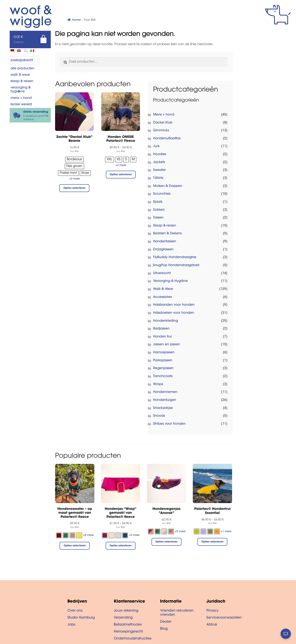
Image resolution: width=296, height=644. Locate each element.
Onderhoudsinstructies (132, 639)
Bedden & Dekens (167, 234)
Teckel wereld (21, 105)
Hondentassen (165, 242)
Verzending (123, 618)
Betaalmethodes (128, 625)
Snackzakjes (163, 408)
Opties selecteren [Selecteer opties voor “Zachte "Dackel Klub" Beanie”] (74, 188)
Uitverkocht (162, 273)
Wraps (158, 384)
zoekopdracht (22, 61)
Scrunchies (162, 194)
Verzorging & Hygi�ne (21, 90)
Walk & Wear (20, 75)
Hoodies (160, 154)
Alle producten (22, 69)
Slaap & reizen (22, 81)
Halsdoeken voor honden (174, 313)
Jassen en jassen (167, 345)
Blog (164, 629)
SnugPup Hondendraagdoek (176, 265)
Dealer (166, 622)
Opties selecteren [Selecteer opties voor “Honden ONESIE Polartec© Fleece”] (121, 175)
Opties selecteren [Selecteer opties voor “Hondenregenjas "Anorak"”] (166, 542)
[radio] (74, 160)
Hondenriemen (165, 392)
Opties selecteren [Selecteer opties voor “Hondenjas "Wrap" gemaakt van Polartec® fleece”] (121, 546)
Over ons (75, 611)
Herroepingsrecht (128, 632)
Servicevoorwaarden (224, 618)
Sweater (160, 170)
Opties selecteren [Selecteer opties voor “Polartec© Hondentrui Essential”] (212, 542)
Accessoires (162, 297)
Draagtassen (163, 250)
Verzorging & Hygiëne (171, 281)
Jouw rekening (126, 611)
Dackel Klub (163, 123)
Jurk (156, 146)
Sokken (159, 210)
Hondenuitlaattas (167, 139)
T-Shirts (158, 178)
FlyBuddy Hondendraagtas (175, 257)
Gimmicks (161, 131)
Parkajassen (163, 361)
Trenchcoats (163, 376)
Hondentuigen (165, 400)
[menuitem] (12, 51)
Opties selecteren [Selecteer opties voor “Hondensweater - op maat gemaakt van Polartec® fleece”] (75, 546)
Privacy (212, 611)
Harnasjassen (164, 353)
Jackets (159, 162)
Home (76, 20)
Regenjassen (163, 368)
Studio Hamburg (81, 618)
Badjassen (161, 329)
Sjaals (158, 202)
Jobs (71, 625)
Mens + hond (21, 98)
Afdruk (212, 625)
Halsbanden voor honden (174, 305)
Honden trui (162, 337)
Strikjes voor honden (169, 424)
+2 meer (75, 179)
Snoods (159, 416)
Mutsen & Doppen (168, 186)
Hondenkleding (166, 321)
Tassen (158, 218)
